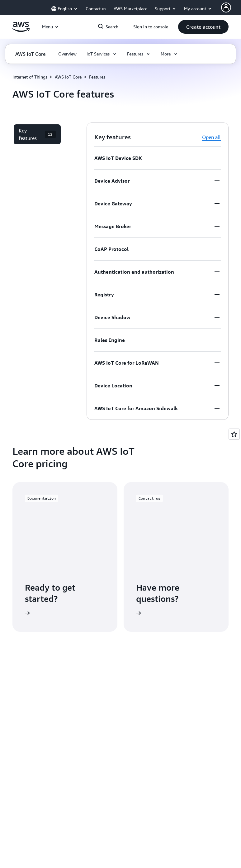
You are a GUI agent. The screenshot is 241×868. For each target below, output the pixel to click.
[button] (203, 27)
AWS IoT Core (68, 77)
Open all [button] (211, 137)
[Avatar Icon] (226, 7)
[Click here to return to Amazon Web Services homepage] (21, 30)
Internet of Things (30, 77)
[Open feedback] (234, 434)
